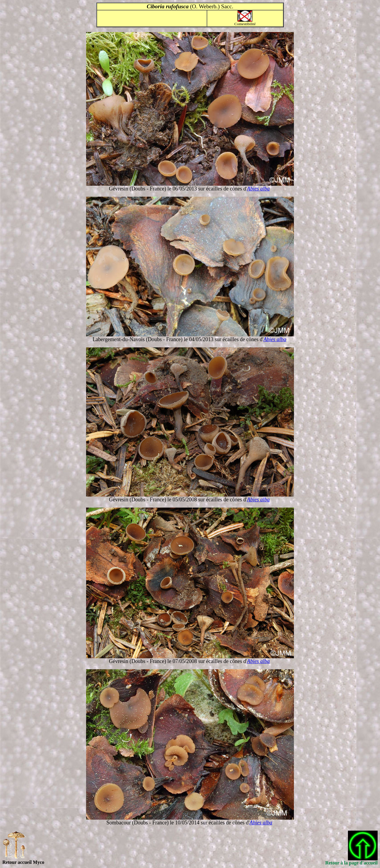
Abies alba (258, 189)
